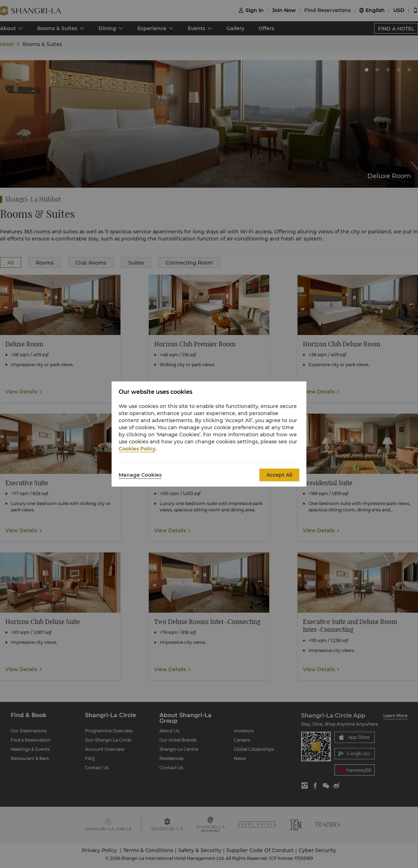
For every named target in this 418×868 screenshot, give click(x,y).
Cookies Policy (137, 449)
